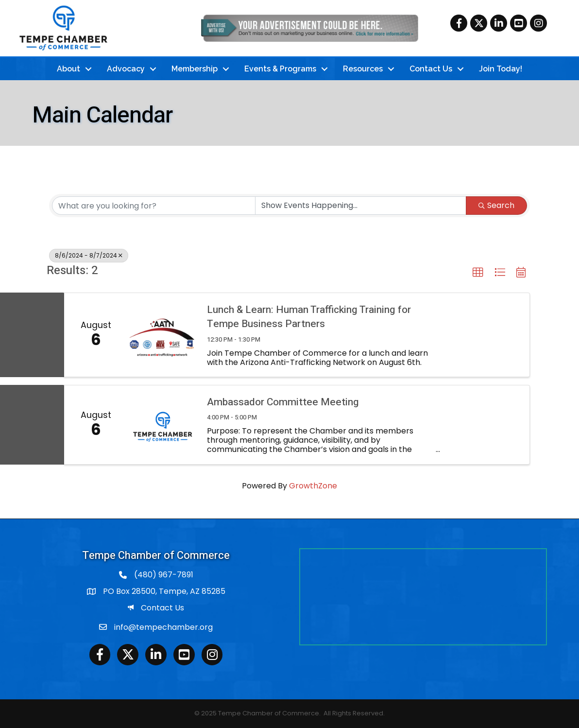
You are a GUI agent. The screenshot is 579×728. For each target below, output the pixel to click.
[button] (478, 273)
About (68, 69)
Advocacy (126, 69)
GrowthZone (313, 486)
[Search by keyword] (154, 206)
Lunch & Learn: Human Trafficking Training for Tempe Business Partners (309, 317)
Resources (363, 69)
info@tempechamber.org (163, 627)
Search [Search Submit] (496, 205)
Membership (195, 69)
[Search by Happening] (361, 206)
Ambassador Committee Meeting (283, 402)
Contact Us (431, 69)
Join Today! (501, 69)
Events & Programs (280, 69)
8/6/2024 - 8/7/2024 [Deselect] (89, 255)
